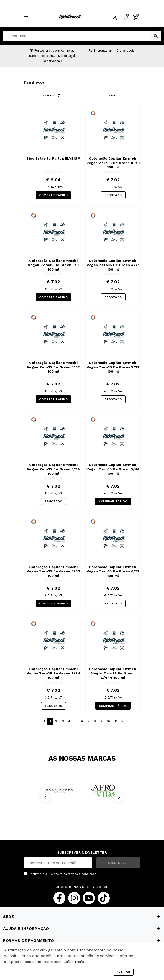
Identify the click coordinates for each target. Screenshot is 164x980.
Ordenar (51, 96)
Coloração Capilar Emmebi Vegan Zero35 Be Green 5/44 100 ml (113, 469)
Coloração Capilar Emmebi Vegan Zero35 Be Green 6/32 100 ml (113, 571)
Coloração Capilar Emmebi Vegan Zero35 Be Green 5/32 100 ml (113, 367)
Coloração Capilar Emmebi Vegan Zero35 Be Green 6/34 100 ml (53, 673)
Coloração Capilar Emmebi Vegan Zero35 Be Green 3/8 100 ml (53, 265)
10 (108, 721)
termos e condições (82, 874)
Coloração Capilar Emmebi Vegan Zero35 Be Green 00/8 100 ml (113, 163)
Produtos (34, 83)
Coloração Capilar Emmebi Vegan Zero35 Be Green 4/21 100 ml (113, 265)
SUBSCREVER (118, 863)
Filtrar (113, 96)
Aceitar (123, 972)
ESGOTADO (113, 195)
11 (116, 721)
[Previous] (46, 797)
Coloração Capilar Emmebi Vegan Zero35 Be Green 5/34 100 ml (54, 469)
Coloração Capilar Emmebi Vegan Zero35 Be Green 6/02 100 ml (53, 571)
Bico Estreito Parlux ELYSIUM (53, 158)
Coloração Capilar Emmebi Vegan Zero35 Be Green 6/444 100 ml (113, 673)
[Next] (118, 797)
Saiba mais (74, 962)
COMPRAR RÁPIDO (53, 195)
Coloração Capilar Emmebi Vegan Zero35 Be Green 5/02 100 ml (54, 367)
